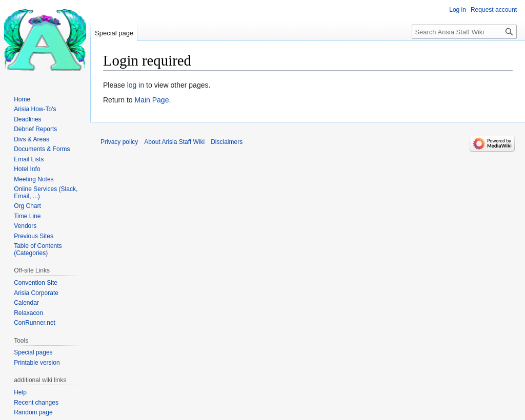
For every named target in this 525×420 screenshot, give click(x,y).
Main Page (152, 100)
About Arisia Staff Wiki (174, 142)
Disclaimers (227, 142)
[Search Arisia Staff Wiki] (464, 32)
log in (136, 85)
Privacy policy (119, 142)
